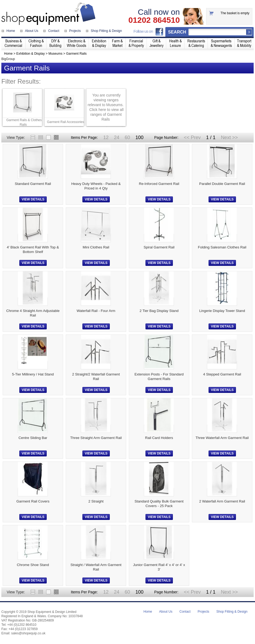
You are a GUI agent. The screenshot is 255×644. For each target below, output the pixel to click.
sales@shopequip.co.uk (28, 633)
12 (106, 137)
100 (139, 137)
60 (127, 137)
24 (116, 137)
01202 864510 (154, 20)
